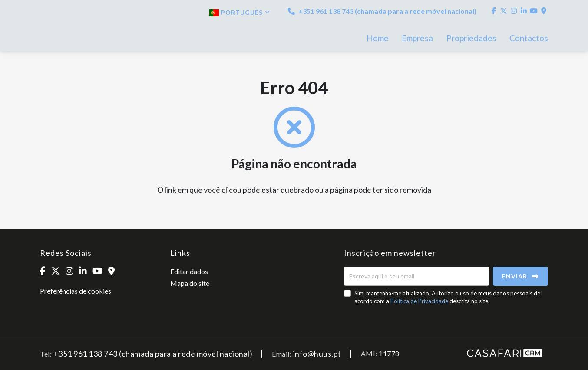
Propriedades (471, 38)
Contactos (529, 38)
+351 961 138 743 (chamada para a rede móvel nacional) (382, 11)
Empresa (417, 38)
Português (240, 12)
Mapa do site (190, 283)
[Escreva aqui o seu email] (416, 276)
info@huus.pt (317, 354)
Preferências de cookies (76, 291)
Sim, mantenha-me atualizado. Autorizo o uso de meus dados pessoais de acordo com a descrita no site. (447, 297)
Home (378, 38)
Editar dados (189, 271)
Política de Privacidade (420, 301)
